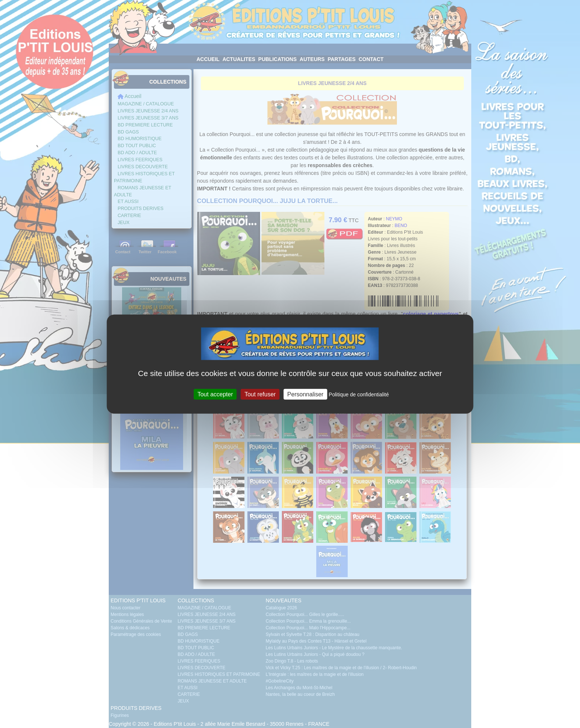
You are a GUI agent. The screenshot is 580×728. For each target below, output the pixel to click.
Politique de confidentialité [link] (359, 395)
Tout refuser (260, 394)
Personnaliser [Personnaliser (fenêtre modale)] (306, 394)
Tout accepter (215, 394)
